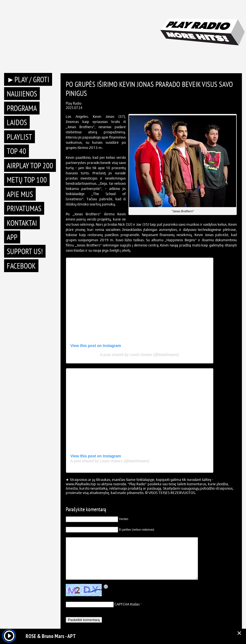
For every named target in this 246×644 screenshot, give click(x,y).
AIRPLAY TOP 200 (30, 165)
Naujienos (22, 94)
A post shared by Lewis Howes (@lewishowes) (140, 355)
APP (12, 237)
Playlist (19, 137)
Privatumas (24, 208)
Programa (22, 108)
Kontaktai (22, 223)
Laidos (17, 122)
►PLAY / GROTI (28, 79)
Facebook (21, 266)
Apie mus (20, 194)
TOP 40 (16, 151)
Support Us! (25, 251)
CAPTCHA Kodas (127, 604)
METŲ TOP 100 (27, 180)
